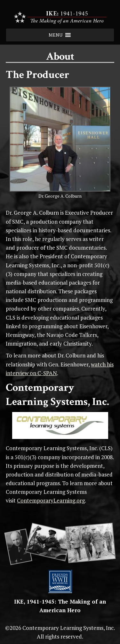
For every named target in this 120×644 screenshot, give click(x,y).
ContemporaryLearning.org (51, 500)
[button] (56, 35)
